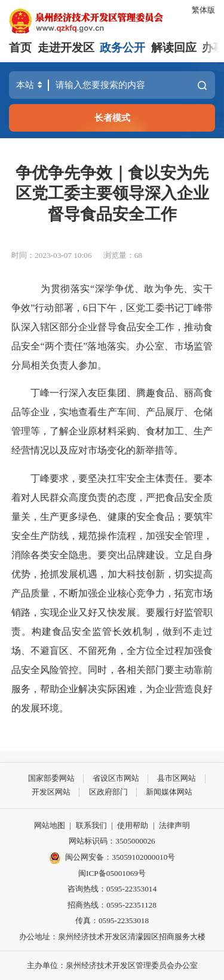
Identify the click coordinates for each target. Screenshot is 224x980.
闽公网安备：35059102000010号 (112, 858)
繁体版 (203, 10)
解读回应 (174, 48)
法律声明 (174, 825)
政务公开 (122, 48)
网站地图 (50, 825)
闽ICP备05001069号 (112, 873)
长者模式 (112, 118)
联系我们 (91, 825)
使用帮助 (133, 825)
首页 (20, 48)
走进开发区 (66, 48)
